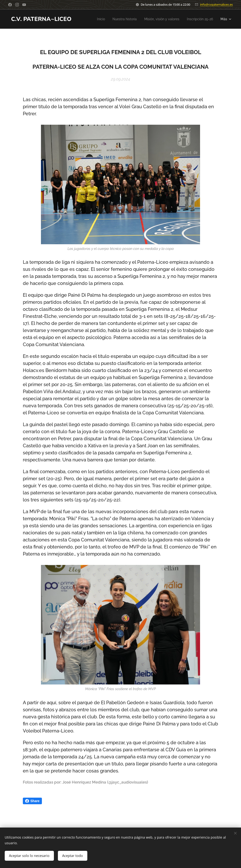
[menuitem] (92, 19)
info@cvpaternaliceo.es (216, 4)
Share (32, 801)
